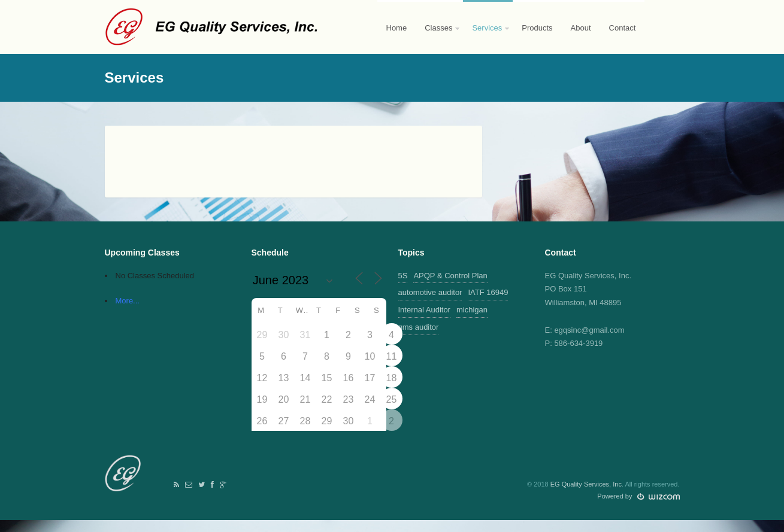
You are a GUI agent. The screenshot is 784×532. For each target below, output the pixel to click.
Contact (623, 28)
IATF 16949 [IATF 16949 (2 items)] (488, 292)
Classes (438, 39)
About (581, 28)
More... (128, 301)
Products (537, 28)
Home (397, 28)
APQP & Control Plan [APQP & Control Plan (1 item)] (450, 276)
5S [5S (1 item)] (403, 276)
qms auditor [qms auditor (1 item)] (419, 327)
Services (487, 39)
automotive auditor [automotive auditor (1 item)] (430, 292)
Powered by (638, 496)
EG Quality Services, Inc (586, 484)
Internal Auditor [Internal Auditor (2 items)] (424, 310)
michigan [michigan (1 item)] (472, 310)
